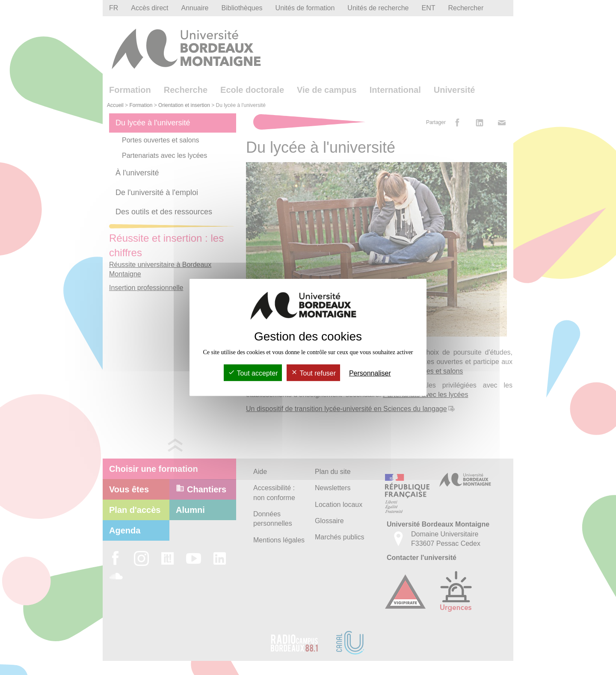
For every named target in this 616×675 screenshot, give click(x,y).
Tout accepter (253, 373)
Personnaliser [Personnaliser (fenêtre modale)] (370, 373)
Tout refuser (313, 373)
